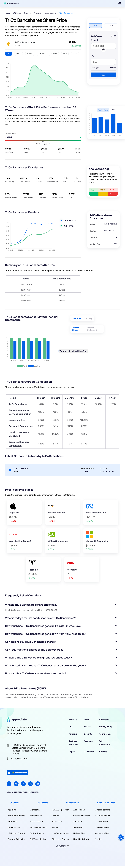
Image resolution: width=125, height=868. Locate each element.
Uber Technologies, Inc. (60, 833)
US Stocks (17, 13)
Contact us (104, 720)
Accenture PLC (102, 833)
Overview (27, 13)
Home (7, 13)
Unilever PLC (79, 833)
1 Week (19, 54)
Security (88, 734)
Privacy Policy (106, 727)
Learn (87, 720)
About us (73, 720)
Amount (94, 40)
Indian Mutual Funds (106, 803)
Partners (73, 734)
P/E (113, 110)
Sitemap (103, 752)
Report (72, 752)
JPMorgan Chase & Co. (16, 833)
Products (88, 741)
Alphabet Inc (79, 810)
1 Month (30, 54)
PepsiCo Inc (57, 821)
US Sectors (43, 803)
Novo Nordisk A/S (81, 839)
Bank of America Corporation (37, 833)
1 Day (9, 54)
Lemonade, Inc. (17, 420)
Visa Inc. (55, 827)
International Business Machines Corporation (17, 827)
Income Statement (92, 329)
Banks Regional (51, 13)
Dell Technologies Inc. (38, 839)
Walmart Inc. (79, 827)
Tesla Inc (56, 816)
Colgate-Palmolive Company (16, 839)
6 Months (54, 54)
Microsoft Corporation (35, 810)
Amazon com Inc (103, 810)
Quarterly (76, 318)
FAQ (71, 727)
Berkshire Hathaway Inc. (39, 827)
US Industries (72, 803)
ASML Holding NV (103, 816)
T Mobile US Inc (102, 821)
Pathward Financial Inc (21, 426)
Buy (96, 26)
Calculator (89, 752)
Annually (88, 318)
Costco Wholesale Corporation (82, 816)
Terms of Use (105, 734)
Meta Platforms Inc (16, 816)
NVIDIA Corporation (60, 810)
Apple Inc (12, 810)
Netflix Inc (13, 821)
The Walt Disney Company (102, 827)
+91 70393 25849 (19, 759)
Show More (61, 846)
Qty (92, 56)
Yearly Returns (103, 110)
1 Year (65, 54)
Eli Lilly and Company (61, 839)
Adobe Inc (78, 821)
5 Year (75, 54)
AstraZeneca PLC (37, 821)
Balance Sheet (76, 329)
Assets (87, 727)
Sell (111, 26)
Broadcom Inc (36, 816)
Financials (38, 13)
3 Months (42, 54)
